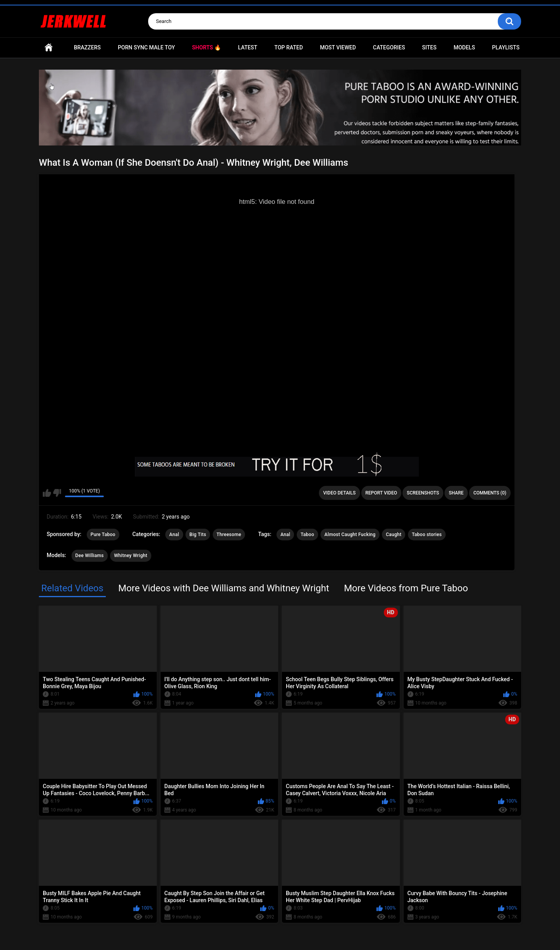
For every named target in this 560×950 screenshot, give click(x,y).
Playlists (506, 47)
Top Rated (289, 47)
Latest (248, 47)
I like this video (47, 493)
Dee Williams (90, 556)
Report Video (381, 493)
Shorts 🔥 (206, 47)
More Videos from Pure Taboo (406, 588)
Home (49, 48)
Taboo (307, 535)
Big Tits (198, 535)
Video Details (339, 493)
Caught (394, 535)
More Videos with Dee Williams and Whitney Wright (224, 588)
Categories (389, 47)
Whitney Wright (131, 556)
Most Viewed (338, 47)
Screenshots (423, 493)
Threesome (229, 535)
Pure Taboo (103, 535)
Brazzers (87, 47)
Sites (429, 47)
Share (456, 493)
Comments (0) (490, 493)
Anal (174, 535)
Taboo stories (427, 535)
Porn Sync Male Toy (146, 47)
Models (464, 47)
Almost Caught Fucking (350, 535)
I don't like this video (57, 493)
